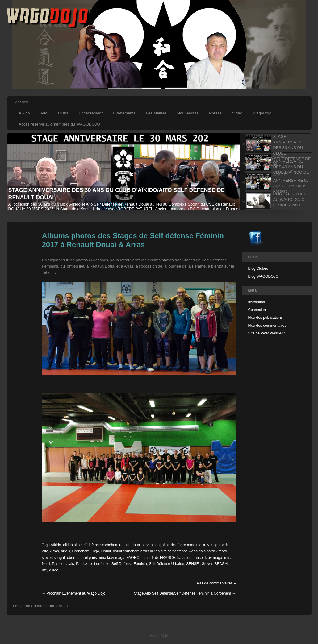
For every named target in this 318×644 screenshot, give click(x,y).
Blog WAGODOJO (263, 276)
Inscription (257, 302)
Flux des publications (266, 318)
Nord (46, 564)
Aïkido (24, 113)
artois (66, 551)
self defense (100, 564)
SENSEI (193, 564)
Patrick (82, 564)
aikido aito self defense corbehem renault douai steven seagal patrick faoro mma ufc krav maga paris (146, 545)
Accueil (22, 102)
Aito (45, 551)
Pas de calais (63, 564)
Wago (54, 570)
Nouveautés (188, 113)
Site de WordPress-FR (267, 333)
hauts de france (190, 558)
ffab (155, 558)
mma (228, 558)
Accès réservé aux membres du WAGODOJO (59, 124)
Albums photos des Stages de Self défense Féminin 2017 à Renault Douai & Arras (133, 240)
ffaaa (145, 558)
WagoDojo (262, 113)
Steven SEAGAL (216, 564)
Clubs (63, 113)
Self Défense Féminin (129, 564)
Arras (54, 551)
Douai (106, 551)
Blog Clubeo (258, 268)
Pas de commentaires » (216, 583)
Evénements (124, 113)
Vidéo (237, 113)
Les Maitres (156, 113)
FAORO (133, 558)
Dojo (95, 551)
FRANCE (167, 558)
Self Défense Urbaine (166, 564)
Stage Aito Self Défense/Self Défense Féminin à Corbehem (185, 593)
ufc (44, 570)
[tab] (276, 143)
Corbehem (81, 551)
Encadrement (91, 113)
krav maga (213, 558)
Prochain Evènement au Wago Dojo (74, 593)
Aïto (44, 113)
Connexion (257, 310)
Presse (215, 113)
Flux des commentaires (267, 326)
